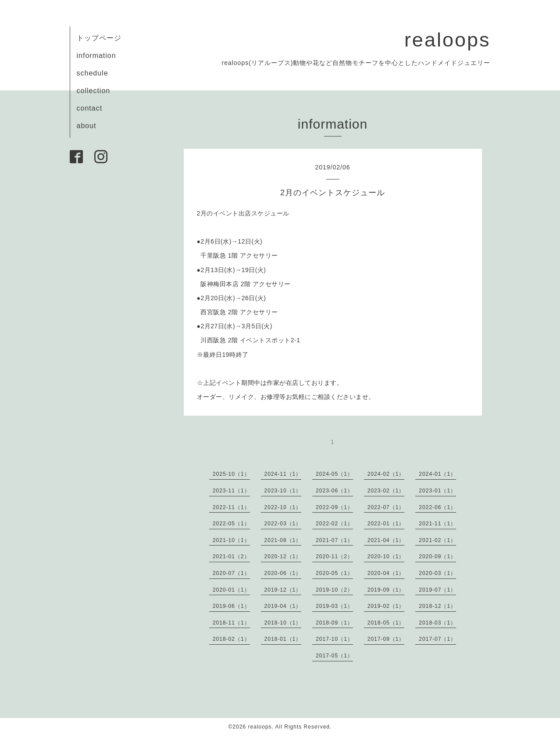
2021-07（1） (334, 540)
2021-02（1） (437, 540)
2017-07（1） (437, 639)
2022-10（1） (283, 507)
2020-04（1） (386, 573)
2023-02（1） (386, 491)
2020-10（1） (386, 556)
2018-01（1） (283, 639)
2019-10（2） (334, 590)
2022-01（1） (386, 524)
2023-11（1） (231, 491)
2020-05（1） (334, 573)
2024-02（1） (386, 474)
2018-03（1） (437, 623)
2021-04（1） (386, 540)
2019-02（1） (386, 606)
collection (94, 91)
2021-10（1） (231, 540)
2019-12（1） (283, 590)
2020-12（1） (283, 556)
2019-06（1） (231, 606)
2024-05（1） (334, 474)
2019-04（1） (283, 606)
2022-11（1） (231, 507)
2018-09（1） (334, 623)
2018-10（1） (283, 623)
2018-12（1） (437, 606)
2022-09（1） (334, 507)
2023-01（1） (437, 491)
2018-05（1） (386, 623)
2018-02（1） (231, 639)
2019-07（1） (437, 590)
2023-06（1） (334, 491)
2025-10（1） (231, 474)
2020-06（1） (283, 573)
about (87, 126)
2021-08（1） (283, 540)
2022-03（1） (283, 524)
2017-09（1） (386, 639)
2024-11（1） (283, 474)
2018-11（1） (231, 623)
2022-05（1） (231, 524)
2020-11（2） (334, 556)
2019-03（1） (334, 606)
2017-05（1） (334, 656)
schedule (93, 73)
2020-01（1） (231, 590)
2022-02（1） (334, 524)
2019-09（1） (386, 590)
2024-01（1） (437, 474)
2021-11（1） (437, 524)
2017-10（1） (334, 639)
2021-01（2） (231, 556)
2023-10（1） (283, 491)
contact (90, 108)
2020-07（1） (231, 573)
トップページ (99, 38)
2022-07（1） (386, 507)
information (96, 56)
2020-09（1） (437, 556)
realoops (448, 40)
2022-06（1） (437, 507)
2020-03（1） (437, 573)
